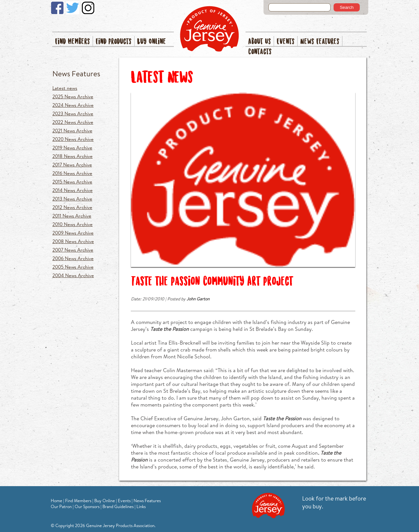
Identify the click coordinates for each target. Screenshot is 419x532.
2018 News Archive (73, 156)
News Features (320, 42)
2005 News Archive (73, 267)
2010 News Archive (73, 224)
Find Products (114, 42)
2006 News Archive (73, 258)
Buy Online (152, 42)
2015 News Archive (72, 182)
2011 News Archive (72, 216)
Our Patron (61, 506)
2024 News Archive (73, 105)
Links (141, 506)
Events (286, 42)
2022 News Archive (73, 122)
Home (56, 501)
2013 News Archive (72, 199)
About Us (260, 42)
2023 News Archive (73, 114)
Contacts (260, 52)
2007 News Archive (73, 250)
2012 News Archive (72, 207)
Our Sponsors (87, 506)
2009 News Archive (73, 233)
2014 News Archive (73, 190)
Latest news (65, 88)
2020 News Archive (73, 139)
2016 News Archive (72, 173)
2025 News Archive (73, 96)
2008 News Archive (73, 241)
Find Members (73, 42)
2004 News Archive (73, 275)
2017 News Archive (72, 165)
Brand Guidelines (118, 506)
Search (347, 7)
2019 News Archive (72, 148)
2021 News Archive (72, 131)
